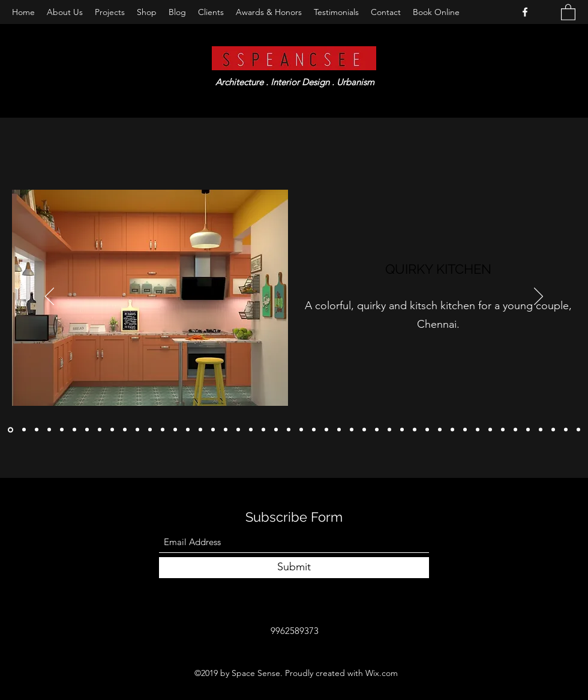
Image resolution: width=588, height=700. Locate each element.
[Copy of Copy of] (10, 430)
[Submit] (294, 568)
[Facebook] (525, 12)
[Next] (538, 297)
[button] (568, 12)
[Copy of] (24, 430)
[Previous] (49, 297)
